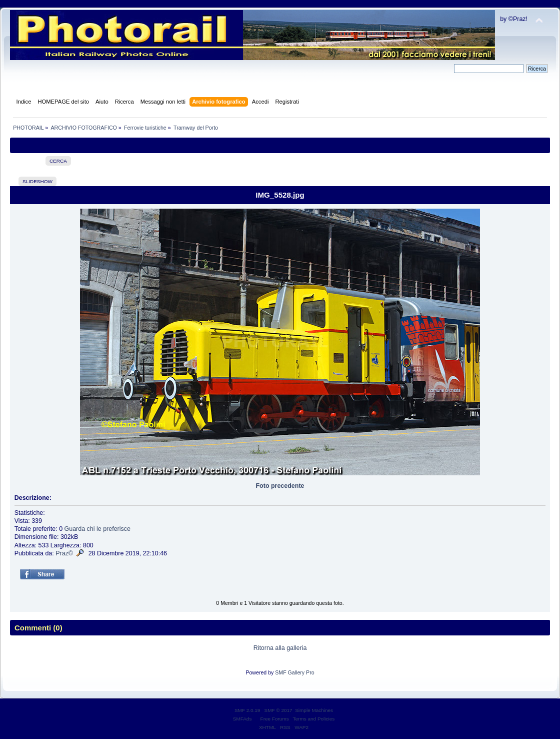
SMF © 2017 (278, 710)
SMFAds (242, 719)
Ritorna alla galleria (280, 648)
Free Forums (275, 719)
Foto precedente (280, 486)
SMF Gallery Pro (294, 672)
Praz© (64, 553)
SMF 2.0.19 (247, 710)
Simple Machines (314, 710)
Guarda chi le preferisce (97, 529)
